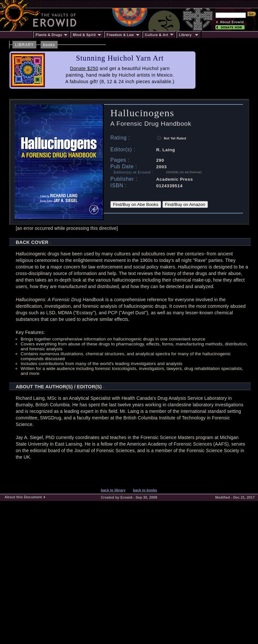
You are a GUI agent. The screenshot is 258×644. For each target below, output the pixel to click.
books (49, 45)
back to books (145, 490)
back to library (113, 490)
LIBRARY (24, 45)
